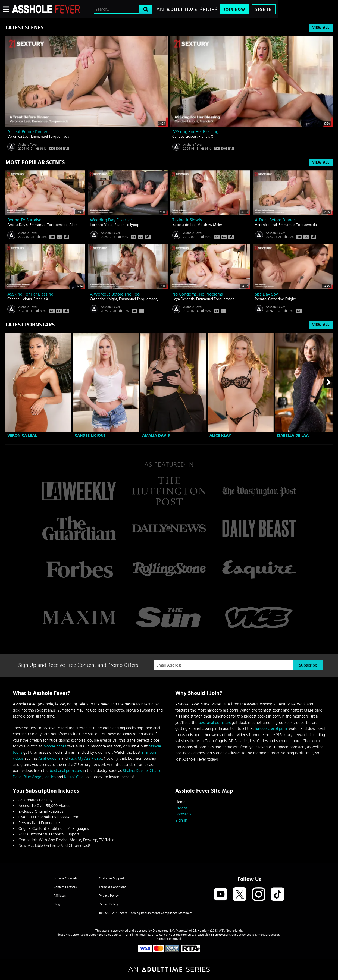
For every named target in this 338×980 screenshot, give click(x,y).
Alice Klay (77, 225)
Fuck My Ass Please (85, 758)
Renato (261, 299)
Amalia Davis (18, 225)
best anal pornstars (66, 771)
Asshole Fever (28, 145)
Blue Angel (33, 777)
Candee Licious (184, 137)
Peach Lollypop (127, 225)
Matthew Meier (210, 225)
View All (321, 28)
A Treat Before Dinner (27, 132)
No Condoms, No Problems (198, 294)
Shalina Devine (135, 771)
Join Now (234, 9)
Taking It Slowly (187, 220)
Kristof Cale (74, 777)
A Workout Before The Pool (115, 294)
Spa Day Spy (266, 294)
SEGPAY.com (221, 935)
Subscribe (308, 665)
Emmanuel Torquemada (50, 137)
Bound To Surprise (24, 220)
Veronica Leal (18, 137)
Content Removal (169, 939)
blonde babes (55, 746)
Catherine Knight (104, 299)
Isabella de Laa (184, 225)
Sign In (264, 9)
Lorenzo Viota (101, 225)
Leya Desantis (183, 299)
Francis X (206, 137)
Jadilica (50, 777)
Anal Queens (49, 758)
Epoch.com (80, 935)
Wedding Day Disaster (111, 220)
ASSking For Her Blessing (195, 132)
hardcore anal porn (271, 729)
